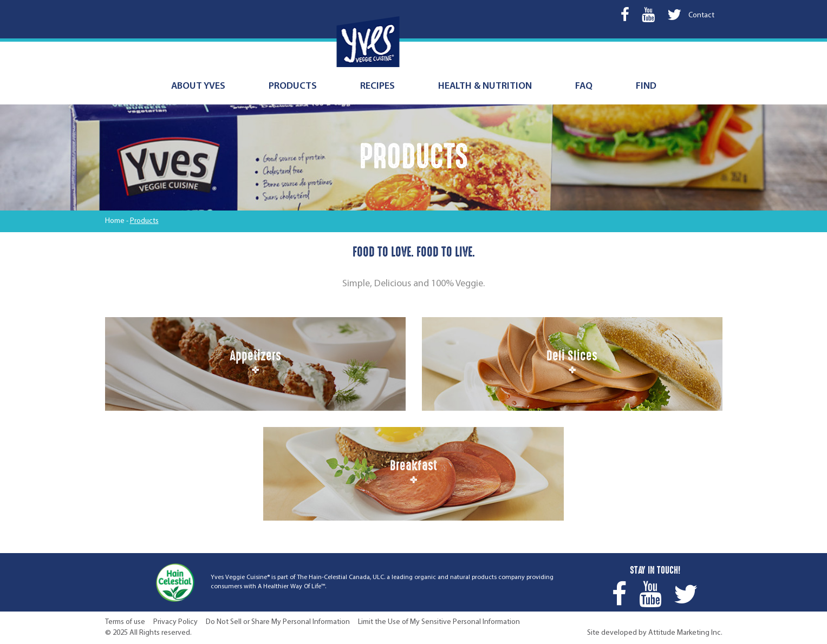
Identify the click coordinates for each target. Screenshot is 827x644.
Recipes (377, 86)
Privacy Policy (175, 622)
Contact (701, 15)
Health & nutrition (485, 86)
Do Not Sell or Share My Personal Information (278, 622)
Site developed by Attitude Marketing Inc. (655, 633)
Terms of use (125, 622)
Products (293, 86)
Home (115, 221)
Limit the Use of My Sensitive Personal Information (439, 622)
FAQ (584, 86)
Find (646, 86)
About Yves (198, 86)
